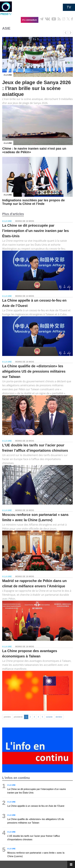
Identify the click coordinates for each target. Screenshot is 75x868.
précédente (18, 717)
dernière (59, 717)
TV (69, 7)
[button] (70, 33)
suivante (49, 717)
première (7, 717)
